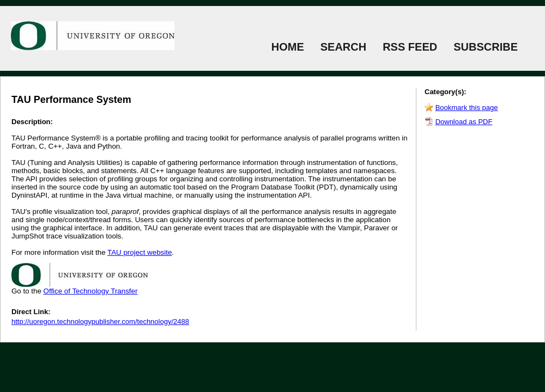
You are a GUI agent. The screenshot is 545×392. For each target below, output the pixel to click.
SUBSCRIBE (486, 47)
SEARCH (343, 47)
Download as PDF (464, 122)
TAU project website (140, 252)
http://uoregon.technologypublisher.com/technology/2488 (100, 321)
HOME (288, 47)
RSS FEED (410, 47)
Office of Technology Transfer (91, 291)
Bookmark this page (467, 108)
